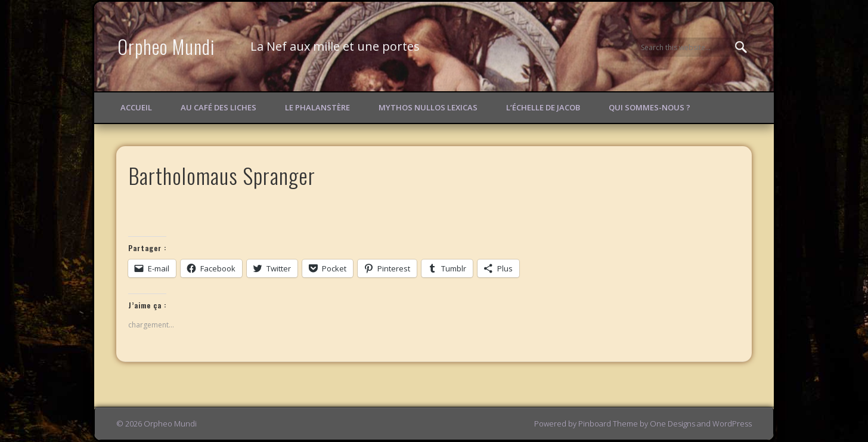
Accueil (136, 107)
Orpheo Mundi (166, 46)
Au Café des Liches (218, 107)
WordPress (732, 424)
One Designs (672, 424)
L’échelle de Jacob (543, 107)
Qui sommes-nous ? (650, 107)
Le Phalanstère (317, 107)
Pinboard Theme (608, 424)
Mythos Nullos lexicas (428, 107)
